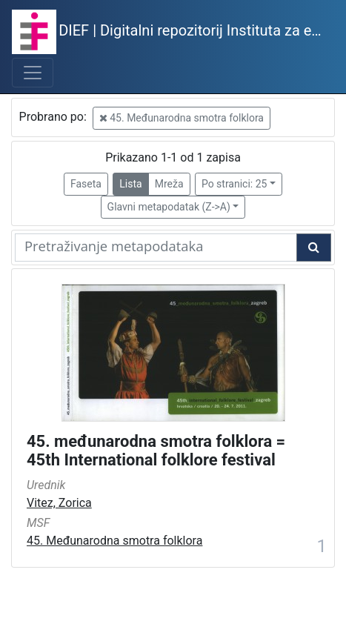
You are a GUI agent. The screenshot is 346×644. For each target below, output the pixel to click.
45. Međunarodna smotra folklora (182, 118)
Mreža (169, 184)
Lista (130, 184)
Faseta (86, 184)
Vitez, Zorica (59, 503)
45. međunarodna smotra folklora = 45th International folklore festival (156, 451)
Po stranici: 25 (234, 184)
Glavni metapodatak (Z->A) (169, 207)
